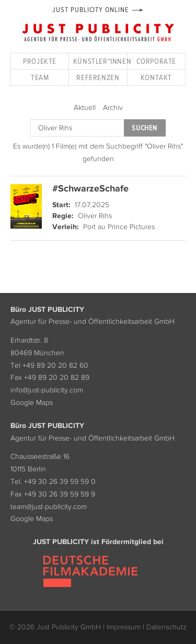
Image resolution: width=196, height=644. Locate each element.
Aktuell (85, 107)
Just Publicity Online (90, 10)
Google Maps (32, 402)
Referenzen (98, 77)
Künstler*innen (100, 61)
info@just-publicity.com (47, 390)
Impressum (124, 627)
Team (40, 77)
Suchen (144, 128)
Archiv (113, 107)
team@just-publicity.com (49, 506)
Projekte (40, 61)
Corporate (156, 61)
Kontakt (156, 77)
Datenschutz (166, 627)
